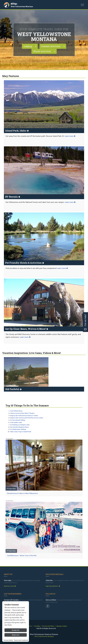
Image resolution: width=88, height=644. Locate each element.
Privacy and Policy (48, 626)
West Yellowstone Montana (22, 6)
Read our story (10, 586)
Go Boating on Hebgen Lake (20, 425)
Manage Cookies (62, 626)
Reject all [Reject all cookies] (16, 635)
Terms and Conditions (21, 640)
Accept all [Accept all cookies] (16, 630)
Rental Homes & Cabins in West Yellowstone (23, 493)
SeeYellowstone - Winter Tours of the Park (22, 556)
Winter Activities (42, 51)
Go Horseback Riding (18, 420)
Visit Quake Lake (16, 422)
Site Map (37, 626)
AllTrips (14, 4)
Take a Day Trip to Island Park (21, 432)
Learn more (70, 136)
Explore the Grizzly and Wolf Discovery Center (27, 418)
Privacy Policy (8, 640)
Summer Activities (51, 46)
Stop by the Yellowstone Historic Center (24, 416)
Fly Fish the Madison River (19, 427)
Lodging (28, 46)
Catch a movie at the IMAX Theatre (22, 413)
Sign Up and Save (53, 586)
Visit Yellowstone (16, 411)
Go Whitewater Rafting (18, 429)
